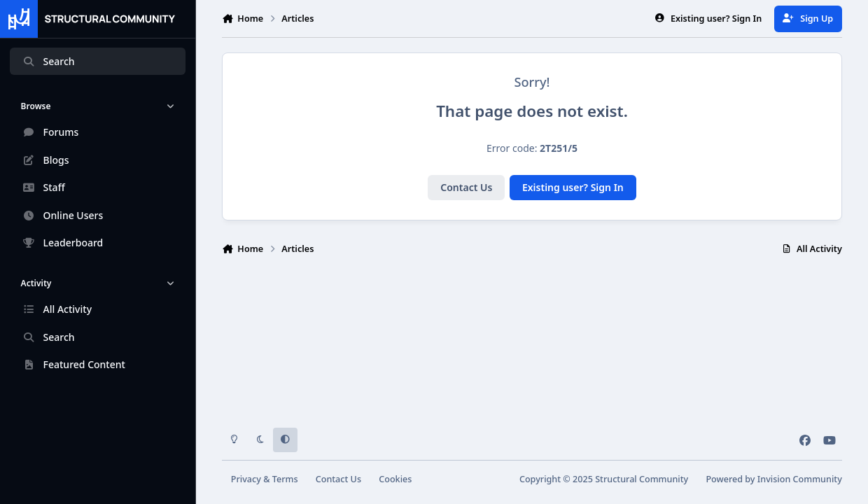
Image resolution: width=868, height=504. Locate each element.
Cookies (395, 479)
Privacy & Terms (265, 479)
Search (48, 61)
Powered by (773, 479)
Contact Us (466, 187)
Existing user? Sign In (573, 187)
